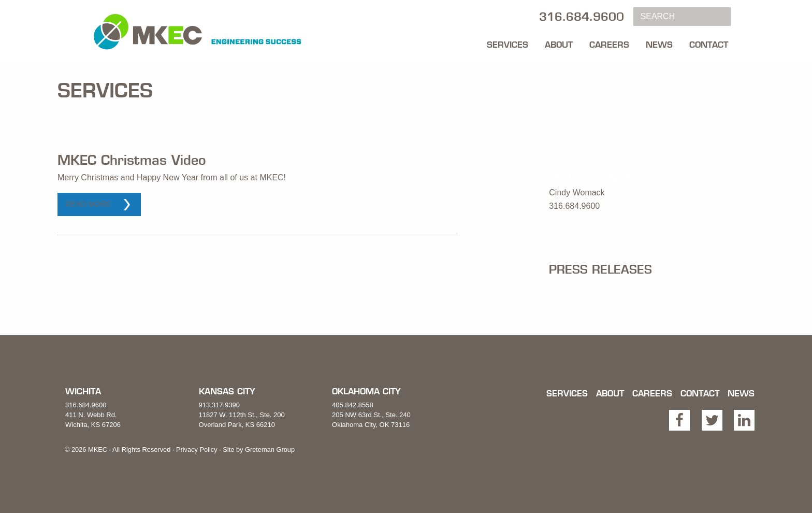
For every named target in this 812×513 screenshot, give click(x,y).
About (559, 45)
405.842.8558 (353, 405)
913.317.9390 (220, 405)
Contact (709, 45)
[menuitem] (508, 42)
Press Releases (600, 269)
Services (508, 45)
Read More (88, 204)
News (659, 45)
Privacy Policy (197, 450)
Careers (609, 45)
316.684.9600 (86, 405)
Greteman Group (270, 450)
